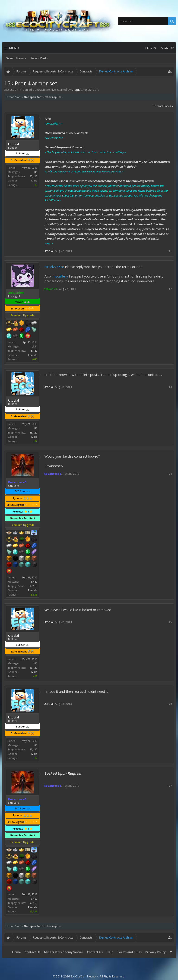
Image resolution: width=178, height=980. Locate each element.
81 (36, 172)
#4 (170, 474)
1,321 (34, 346)
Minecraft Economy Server (64, 952)
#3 (170, 387)
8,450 (34, 582)
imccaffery (60, 276)
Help (110, 952)
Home (16, 952)
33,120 (33, 176)
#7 (170, 786)
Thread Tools (164, 106)
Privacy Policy (156, 952)
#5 (170, 622)
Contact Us (32, 952)
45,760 (33, 351)
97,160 (33, 586)
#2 (170, 289)
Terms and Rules (129, 952)
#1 (170, 251)
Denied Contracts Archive (39, 90)
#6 (170, 704)
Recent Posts (39, 58)
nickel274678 (54, 267)
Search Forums (16, 58)
